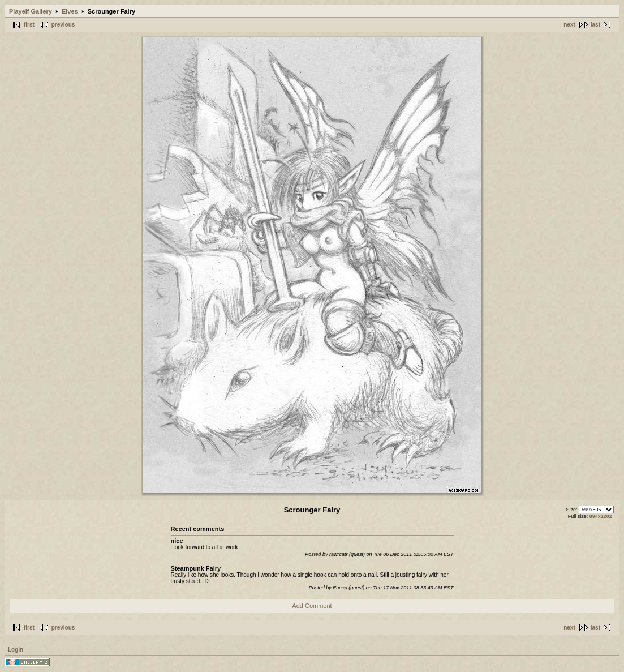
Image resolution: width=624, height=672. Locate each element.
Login (16, 650)
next (569, 25)
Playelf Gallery (31, 11)
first (29, 25)
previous (63, 25)
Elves (70, 11)
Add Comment (312, 606)
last (595, 25)
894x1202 (601, 516)
